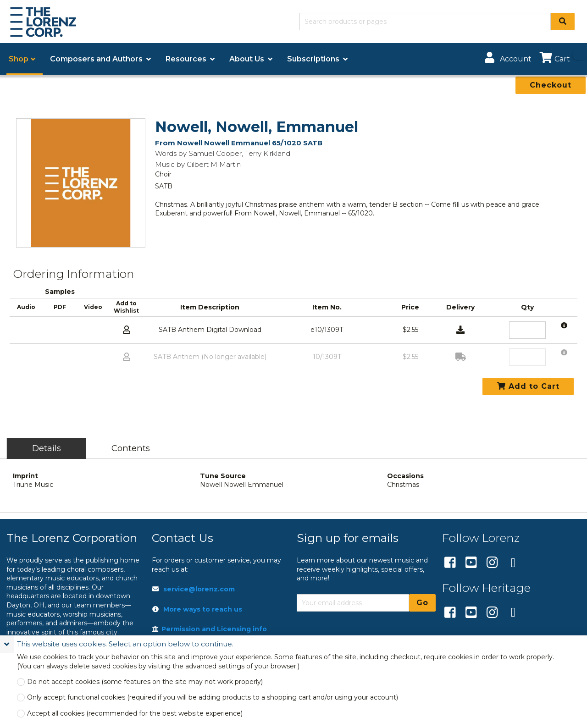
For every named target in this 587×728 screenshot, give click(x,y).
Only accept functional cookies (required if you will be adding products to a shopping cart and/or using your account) (213, 698)
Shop (19, 59)
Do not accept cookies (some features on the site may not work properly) (145, 682)
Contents (131, 448)
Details (47, 448)
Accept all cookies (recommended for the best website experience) (135, 714)
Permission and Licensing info (210, 629)
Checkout (551, 85)
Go (422, 603)
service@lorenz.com (199, 589)
